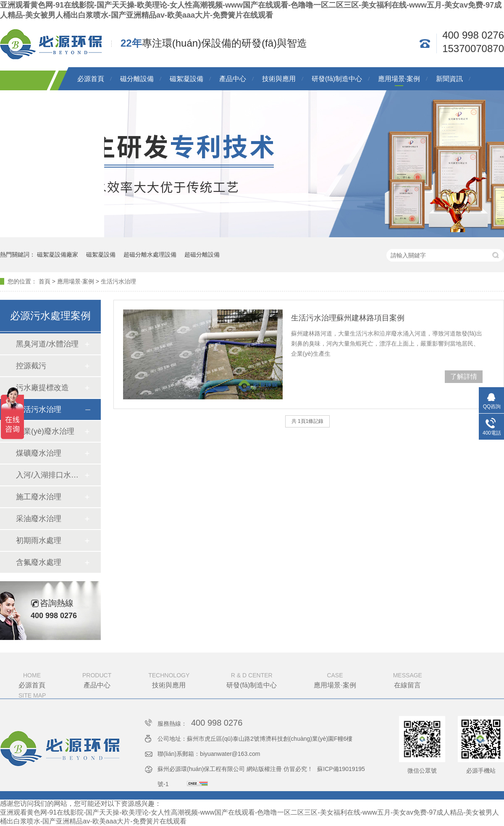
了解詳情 (464, 376)
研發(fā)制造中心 (337, 79)
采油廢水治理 (39, 519)
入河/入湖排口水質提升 (50, 475)
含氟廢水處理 (39, 562)
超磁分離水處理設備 (150, 254)
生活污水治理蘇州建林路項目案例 (348, 318)
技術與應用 (279, 79)
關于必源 (91, 102)
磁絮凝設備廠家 (58, 254)
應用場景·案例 (399, 79)
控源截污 (31, 366)
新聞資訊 (449, 79)
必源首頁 (91, 79)
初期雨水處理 (39, 540)
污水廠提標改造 (42, 388)
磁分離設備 (137, 79)
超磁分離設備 (202, 254)
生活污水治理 (118, 281)
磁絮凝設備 (186, 79)
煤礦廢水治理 (39, 453)
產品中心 (233, 79)
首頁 (45, 281)
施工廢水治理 (39, 497)
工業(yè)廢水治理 (45, 431)
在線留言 (408, 679)
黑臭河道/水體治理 (47, 344)
